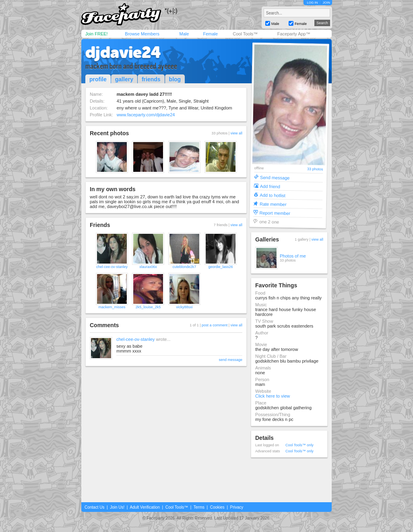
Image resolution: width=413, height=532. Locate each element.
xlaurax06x (148, 267)
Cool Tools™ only (299, 445)
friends (151, 79)
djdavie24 (123, 52)
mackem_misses (112, 307)
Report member (275, 213)
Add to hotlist (273, 195)
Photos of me (293, 256)
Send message (275, 177)
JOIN (326, 3)
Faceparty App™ (294, 34)
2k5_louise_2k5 (148, 307)
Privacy (237, 507)
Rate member (273, 204)
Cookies (217, 507)
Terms (199, 507)
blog (175, 79)
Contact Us (94, 507)
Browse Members (142, 34)
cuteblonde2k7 (185, 267)
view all (236, 133)
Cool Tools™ (245, 34)
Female (210, 34)
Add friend (270, 186)
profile (98, 79)
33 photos (315, 169)
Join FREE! (97, 34)
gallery (124, 79)
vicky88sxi (184, 307)
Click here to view (273, 396)
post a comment (215, 325)
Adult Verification (145, 507)
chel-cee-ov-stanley (112, 267)
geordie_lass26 (220, 267)
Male (184, 34)
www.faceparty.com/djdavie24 (146, 115)
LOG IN (312, 3)
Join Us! (117, 507)
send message (230, 360)
